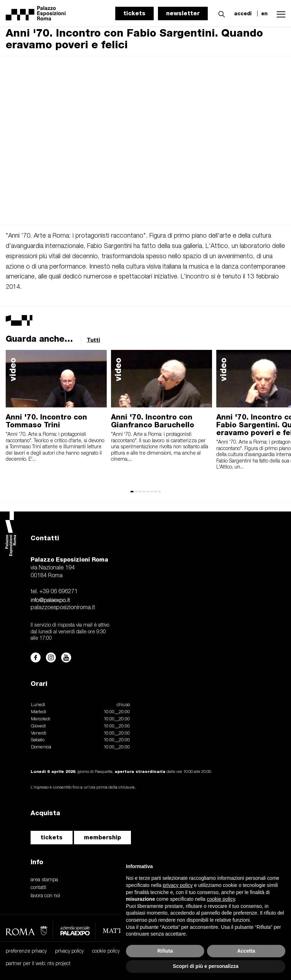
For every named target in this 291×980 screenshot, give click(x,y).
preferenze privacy (26, 951)
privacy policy (69, 951)
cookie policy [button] (221, 899)
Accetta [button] (246, 951)
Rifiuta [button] (165, 951)
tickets (134, 13)
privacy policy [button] (178, 885)
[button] (220, 13)
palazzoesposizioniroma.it (63, 608)
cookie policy (106, 951)
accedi (243, 13)
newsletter (183, 13)
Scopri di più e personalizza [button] (206, 966)
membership (102, 837)
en (264, 13)
